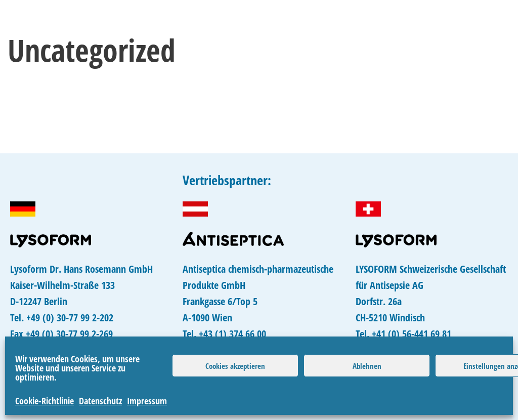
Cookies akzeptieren (235, 366)
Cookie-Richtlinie (45, 401)
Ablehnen (367, 366)
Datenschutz (100, 401)
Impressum (147, 401)
